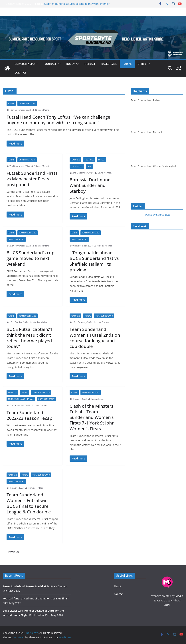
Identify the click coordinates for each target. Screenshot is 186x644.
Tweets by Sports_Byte (157, 215)
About (118, 586)
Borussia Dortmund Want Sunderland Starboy (90, 185)
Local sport (77, 166)
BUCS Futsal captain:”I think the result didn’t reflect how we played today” (29, 338)
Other (142, 64)
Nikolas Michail (43, 110)
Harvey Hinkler (36, 488)
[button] (58, 64)
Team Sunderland (28, 233)
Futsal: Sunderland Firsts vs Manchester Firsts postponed (32, 179)
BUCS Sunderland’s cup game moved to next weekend (31, 258)
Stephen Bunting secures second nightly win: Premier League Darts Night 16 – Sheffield (77, 6)
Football (50, 64)
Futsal (127, 64)
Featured (75, 160)
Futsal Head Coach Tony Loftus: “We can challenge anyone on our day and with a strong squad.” (58, 120)
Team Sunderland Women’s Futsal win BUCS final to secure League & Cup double (29, 503)
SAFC (89, 166)
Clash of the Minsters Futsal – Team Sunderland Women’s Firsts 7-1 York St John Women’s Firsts (92, 417)
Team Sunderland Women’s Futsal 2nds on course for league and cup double (95, 338)
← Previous (11, 552)
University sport (26, 64)
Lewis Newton (105, 173)
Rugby (70, 64)
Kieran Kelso (97, 399)
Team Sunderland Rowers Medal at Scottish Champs (35, 586)
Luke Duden (103, 322)
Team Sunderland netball (21, 399)
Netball (90, 64)
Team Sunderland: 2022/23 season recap (29, 415)
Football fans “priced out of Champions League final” (36, 598)
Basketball (109, 64)
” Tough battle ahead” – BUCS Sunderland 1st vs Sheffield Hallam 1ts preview (94, 261)
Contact (20, 73)
